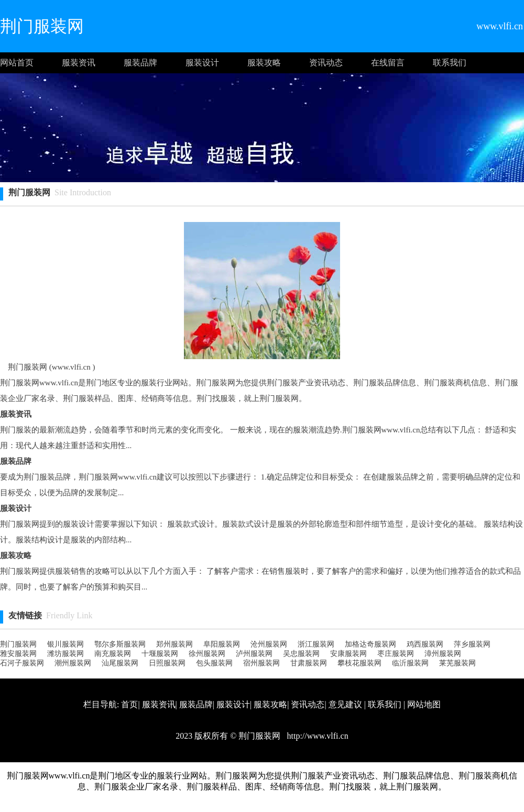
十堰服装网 (160, 654)
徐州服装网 (207, 654)
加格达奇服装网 (370, 644)
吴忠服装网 (301, 654)
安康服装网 (348, 654)
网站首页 (17, 63)
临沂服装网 (410, 663)
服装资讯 (79, 63)
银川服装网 (65, 644)
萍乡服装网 (472, 644)
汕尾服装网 (120, 663)
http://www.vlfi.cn (316, 736)
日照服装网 (167, 663)
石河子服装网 (22, 663)
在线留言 (388, 63)
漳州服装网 (443, 654)
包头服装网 (214, 663)
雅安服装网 (18, 654)
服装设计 (202, 63)
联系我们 (450, 63)
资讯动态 (326, 63)
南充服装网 (113, 654)
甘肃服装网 (309, 663)
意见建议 (345, 704)
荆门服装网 (18, 644)
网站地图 (424, 704)
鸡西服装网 (425, 644)
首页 (129, 704)
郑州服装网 (174, 644)
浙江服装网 (316, 644)
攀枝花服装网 (359, 663)
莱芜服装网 (457, 663)
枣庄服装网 (396, 654)
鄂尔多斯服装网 (120, 644)
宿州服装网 (261, 663)
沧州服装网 (269, 644)
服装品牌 (140, 63)
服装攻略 (264, 63)
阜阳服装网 (222, 644)
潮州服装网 (73, 663)
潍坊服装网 (65, 654)
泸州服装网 (254, 654)
